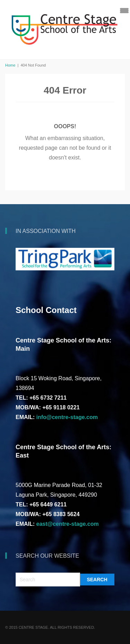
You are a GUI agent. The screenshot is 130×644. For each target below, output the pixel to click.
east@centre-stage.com (68, 524)
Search (97, 580)
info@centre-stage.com (67, 417)
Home (10, 65)
